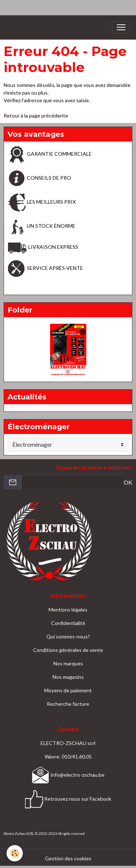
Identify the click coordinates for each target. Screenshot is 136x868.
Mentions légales (68, 610)
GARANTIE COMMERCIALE (50, 154)
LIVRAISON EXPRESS (43, 247)
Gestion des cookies (68, 858)
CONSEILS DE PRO (39, 178)
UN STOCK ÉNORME (42, 226)
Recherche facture (68, 704)
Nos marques (68, 663)
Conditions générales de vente (68, 650)
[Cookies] (15, 853)
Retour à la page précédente (36, 116)
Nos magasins (68, 677)
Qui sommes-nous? (68, 636)
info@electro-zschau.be (68, 775)
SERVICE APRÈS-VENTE (45, 268)
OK (128, 482)
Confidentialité (68, 623)
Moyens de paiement (68, 690)
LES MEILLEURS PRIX (42, 202)
